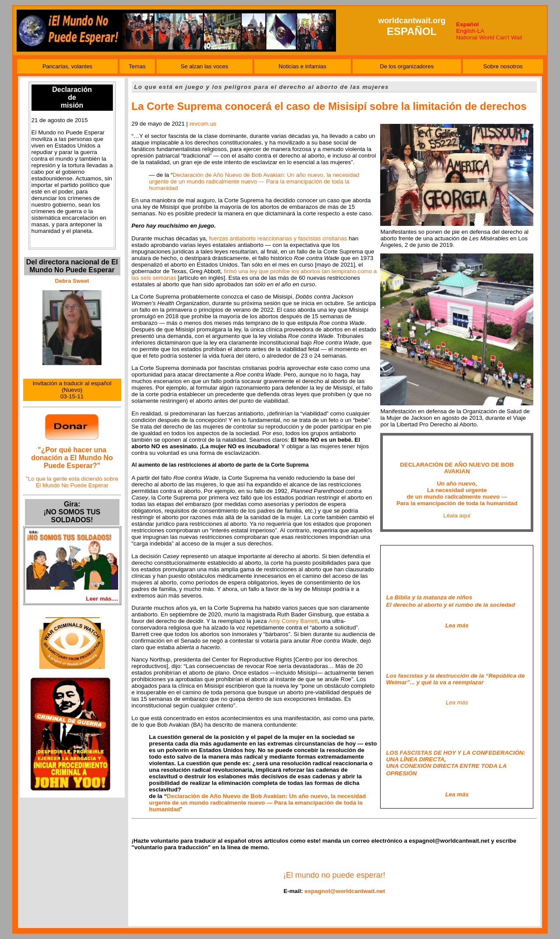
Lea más (457, 702)
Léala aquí (457, 515)
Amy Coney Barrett (293, 621)
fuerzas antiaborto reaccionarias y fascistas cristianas (278, 238)
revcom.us (203, 124)
